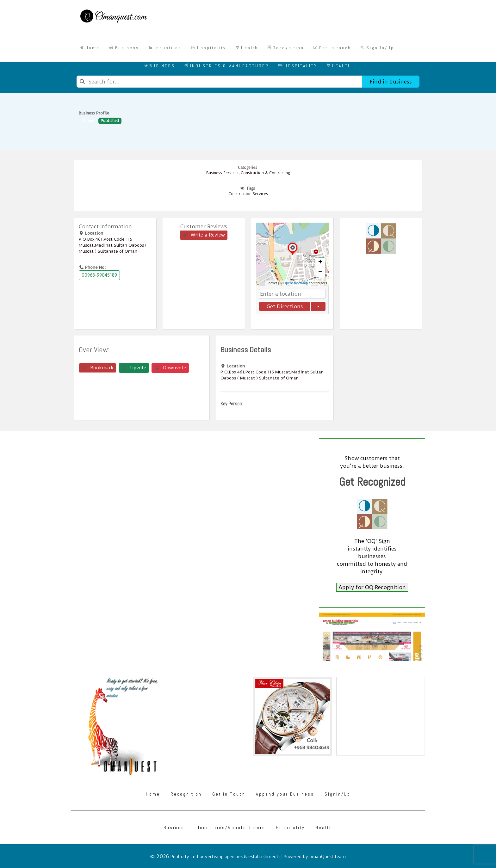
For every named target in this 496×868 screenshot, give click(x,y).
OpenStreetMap (296, 283)
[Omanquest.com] (113, 17)
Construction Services (248, 194)
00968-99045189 (99, 275)
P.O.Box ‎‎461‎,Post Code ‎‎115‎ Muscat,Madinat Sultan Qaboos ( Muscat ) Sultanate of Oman (113, 245)
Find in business (391, 82)
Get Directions (285, 306)
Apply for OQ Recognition (372, 587)
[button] (293, 255)
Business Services (222, 173)
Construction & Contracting (265, 173)
